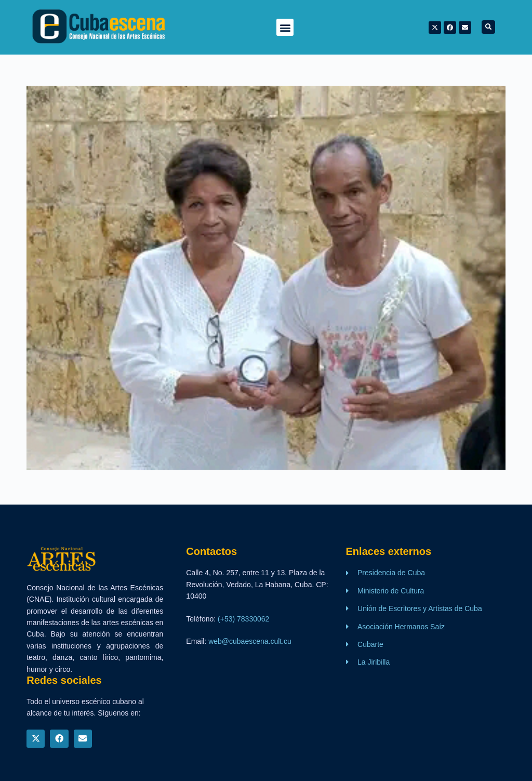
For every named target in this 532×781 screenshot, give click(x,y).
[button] (285, 27)
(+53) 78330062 (243, 619)
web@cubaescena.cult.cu (250, 641)
